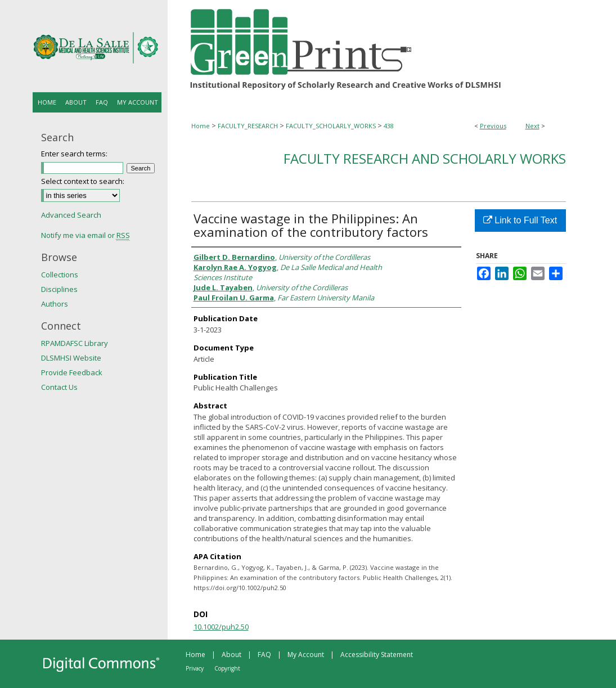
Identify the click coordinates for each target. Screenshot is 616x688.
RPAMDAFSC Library (75, 343)
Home (201, 126)
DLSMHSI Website (71, 358)
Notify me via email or (86, 235)
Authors (55, 304)
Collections (60, 275)
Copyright (227, 668)
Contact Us (59, 387)
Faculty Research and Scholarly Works (425, 158)
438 (389, 126)
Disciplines (59, 289)
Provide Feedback (72, 372)
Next (532, 126)
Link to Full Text (520, 220)
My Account (306, 655)
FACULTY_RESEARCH (248, 126)
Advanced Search (71, 215)
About (231, 655)
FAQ (264, 655)
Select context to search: (83, 181)
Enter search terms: (74, 154)
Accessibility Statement (377, 655)
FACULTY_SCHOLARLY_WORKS (331, 126)
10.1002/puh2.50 (221, 627)
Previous (493, 126)
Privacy (195, 668)
